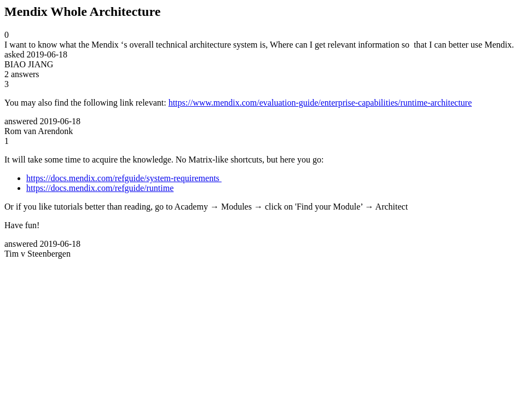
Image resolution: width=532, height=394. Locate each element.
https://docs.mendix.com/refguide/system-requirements (124, 178)
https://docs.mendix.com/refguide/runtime (100, 188)
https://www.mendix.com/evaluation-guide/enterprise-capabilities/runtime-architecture (320, 103)
